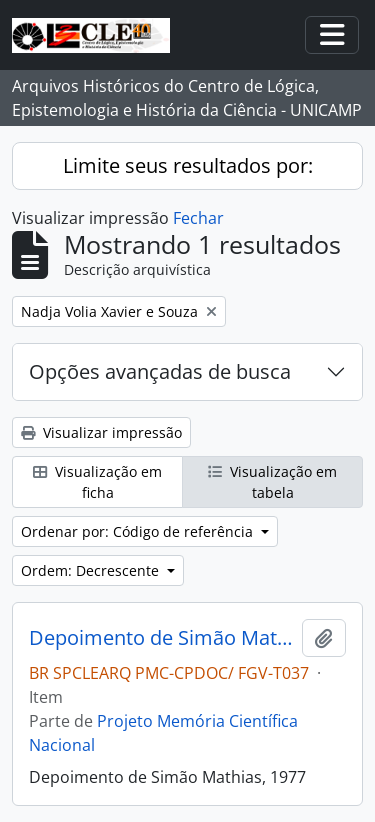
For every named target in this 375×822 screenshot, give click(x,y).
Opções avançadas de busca (160, 371)
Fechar (198, 218)
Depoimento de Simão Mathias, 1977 (161, 638)
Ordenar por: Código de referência (139, 531)
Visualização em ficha (97, 482)
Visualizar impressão (101, 432)
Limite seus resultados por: (188, 165)
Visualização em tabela (272, 482)
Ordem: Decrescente (92, 570)
